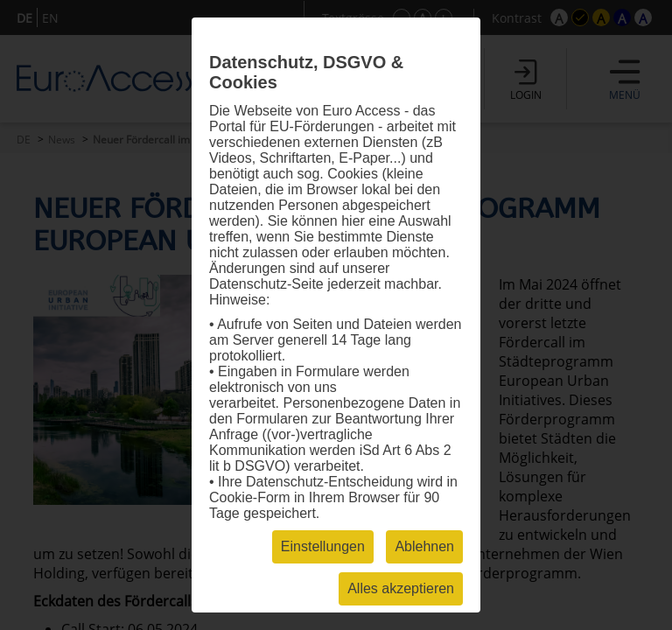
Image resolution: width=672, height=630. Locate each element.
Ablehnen (424, 546)
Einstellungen (323, 546)
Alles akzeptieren (401, 588)
